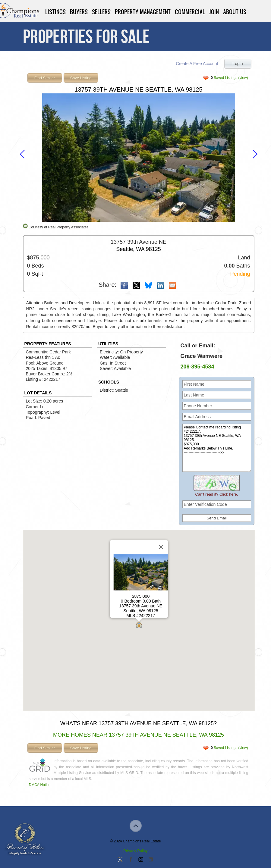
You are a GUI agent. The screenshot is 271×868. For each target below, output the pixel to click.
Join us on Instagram (140, 860)
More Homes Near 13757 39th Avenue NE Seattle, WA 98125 (139, 735)
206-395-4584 (197, 367)
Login (238, 64)
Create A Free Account (197, 64)
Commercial (190, 12)
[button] (139, 625)
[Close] (161, 547)
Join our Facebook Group (131, 860)
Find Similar (45, 78)
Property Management (143, 12)
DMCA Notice (40, 785)
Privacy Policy (135, 851)
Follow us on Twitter (120, 860)
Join (214, 12)
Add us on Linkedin (151, 860)
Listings (55, 12)
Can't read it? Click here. (217, 494)
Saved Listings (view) (229, 78)
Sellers (101, 12)
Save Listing (81, 78)
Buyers (79, 12)
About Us (235, 12)
